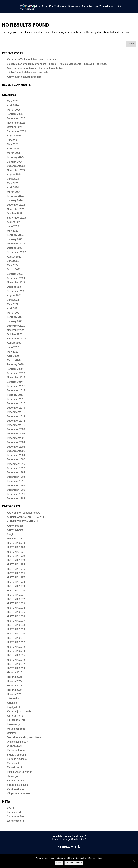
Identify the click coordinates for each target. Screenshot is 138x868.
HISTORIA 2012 (16, 642)
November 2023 (16, 209)
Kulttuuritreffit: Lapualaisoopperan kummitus (32, 59)
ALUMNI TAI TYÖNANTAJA (23, 521)
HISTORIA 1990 (16, 547)
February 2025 (15, 157)
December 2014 (16, 408)
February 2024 (15, 196)
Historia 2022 (15, 681)
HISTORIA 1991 (16, 552)
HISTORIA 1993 (16, 560)
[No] (134, 861)
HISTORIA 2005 (16, 612)
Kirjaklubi (12, 703)
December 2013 (16, 412)
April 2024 (13, 188)
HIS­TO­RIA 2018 (16, 543)
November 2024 (16, 170)
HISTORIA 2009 (16, 629)
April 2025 (13, 149)
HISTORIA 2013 (16, 647)
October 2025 (15, 127)
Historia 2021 (15, 677)
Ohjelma (36, 7)
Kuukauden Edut (16, 720)
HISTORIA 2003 (16, 603)
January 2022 (15, 274)
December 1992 (16, 494)
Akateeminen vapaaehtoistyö (24, 513)
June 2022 (13, 261)
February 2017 (15, 395)
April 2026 (13, 105)
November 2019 (16, 378)
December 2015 (16, 403)
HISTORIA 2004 (16, 608)
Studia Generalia (16, 755)
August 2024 (14, 175)
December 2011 (16, 421)
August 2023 (14, 222)
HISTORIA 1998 (16, 582)
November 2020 (16, 330)
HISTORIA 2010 (16, 634)
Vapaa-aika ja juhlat (18, 785)
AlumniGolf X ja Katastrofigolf (24, 77)
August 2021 (14, 295)
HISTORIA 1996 (16, 573)
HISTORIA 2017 (16, 664)
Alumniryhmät (15, 530)
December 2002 (16, 451)
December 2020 (16, 326)
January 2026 (15, 114)
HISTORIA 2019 (16, 668)
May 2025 (13, 144)
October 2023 (15, 213)
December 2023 (16, 205)
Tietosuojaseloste (74, 863)
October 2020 (15, 334)
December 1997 (16, 473)
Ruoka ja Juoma (16, 750)
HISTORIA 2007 (16, 621)
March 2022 (14, 270)
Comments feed (16, 816)
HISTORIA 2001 (16, 595)
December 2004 (16, 442)
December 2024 (16, 166)
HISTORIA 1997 (16, 578)
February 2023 (15, 235)
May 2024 (13, 183)
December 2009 (16, 429)
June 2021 (13, 300)
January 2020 (15, 369)
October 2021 (15, 287)
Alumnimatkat (15, 526)
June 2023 (13, 226)
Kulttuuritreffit (15, 716)
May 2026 (13, 101)
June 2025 (13, 140)
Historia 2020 (15, 673)
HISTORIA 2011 (16, 638)
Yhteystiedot (107, 7)
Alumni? (46, 7)
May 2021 (13, 304)
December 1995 (16, 481)
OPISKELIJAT (15, 746)
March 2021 (14, 313)
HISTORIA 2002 (16, 599)
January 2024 (15, 200)
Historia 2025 (15, 694)
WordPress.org (15, 821)
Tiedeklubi (13, 763)
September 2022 (16, 252)
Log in (10, 808)
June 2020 (13, 347)
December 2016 (16, 399)
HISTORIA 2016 (16, 660)
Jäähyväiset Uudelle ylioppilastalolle (28, 73)
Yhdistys (59, 7)
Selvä (59, 863)
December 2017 (16, 390)
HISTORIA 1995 (16, 569)
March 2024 (14, 192)
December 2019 (16, 373)
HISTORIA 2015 (16, 655)
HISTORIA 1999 (16, 586)
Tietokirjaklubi (15, 768)
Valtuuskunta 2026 (18, 781)
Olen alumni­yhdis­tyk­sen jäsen (24, 737)
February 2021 (15, 317)
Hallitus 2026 (14, 539)
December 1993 (16, 490)
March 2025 (14, 153)
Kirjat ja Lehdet (16, 707)
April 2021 (13, 308)
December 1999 (16, 464)
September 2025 (16, 131)
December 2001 (16, 455)
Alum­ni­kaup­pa (90, 7)
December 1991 (16, 498)
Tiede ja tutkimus (17, 759)
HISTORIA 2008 (16, 625)
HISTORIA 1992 (16, 556)
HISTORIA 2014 (16, 651)
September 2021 (16, 291)
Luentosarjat (14, 724)
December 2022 (16, 244)
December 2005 (16, 438)
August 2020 (14, 343)
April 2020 (13, 356)
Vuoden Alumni (16, 789)
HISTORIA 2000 (16, 591)
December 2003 (16, 447)
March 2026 (14, 110)
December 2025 (16, 118)
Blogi (10, 534)
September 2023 (16, 218)
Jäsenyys (73, 7)
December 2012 (16, 416)
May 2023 (13, 231)
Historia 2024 (15, 690)
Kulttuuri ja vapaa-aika (20, 711)
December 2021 (16, 278)
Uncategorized (15, 776)
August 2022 (14, 257)
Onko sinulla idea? (17, 742)
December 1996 (16, 477)
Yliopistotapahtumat (18, 793)
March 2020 (14, 360)
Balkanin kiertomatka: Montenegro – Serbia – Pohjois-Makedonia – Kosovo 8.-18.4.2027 (57, 64)
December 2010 (16, 425)
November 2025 (16, 123)
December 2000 (16, 459)
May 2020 (13, 352)
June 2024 (13, 179)
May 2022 (13, 265)
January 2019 (15, 382)
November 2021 (16, 283)
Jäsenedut (13, 698)
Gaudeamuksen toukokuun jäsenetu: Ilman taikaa (35, 68)
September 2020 (16, 339)
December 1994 (16, 486)
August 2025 (14, 136)
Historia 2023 (15, 686)
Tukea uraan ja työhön (20, 772)
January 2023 (15, 239)
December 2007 (16, 434)
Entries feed (14, 812)
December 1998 (16, 468)
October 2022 (15, 248)
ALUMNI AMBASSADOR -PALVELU (27, 517)
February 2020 (15, 364)
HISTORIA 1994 (16, 565)
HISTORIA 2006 (16, 616)
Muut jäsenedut (16, 729)
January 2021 (15, 321)
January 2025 (15, 162)
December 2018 (16, 386)
